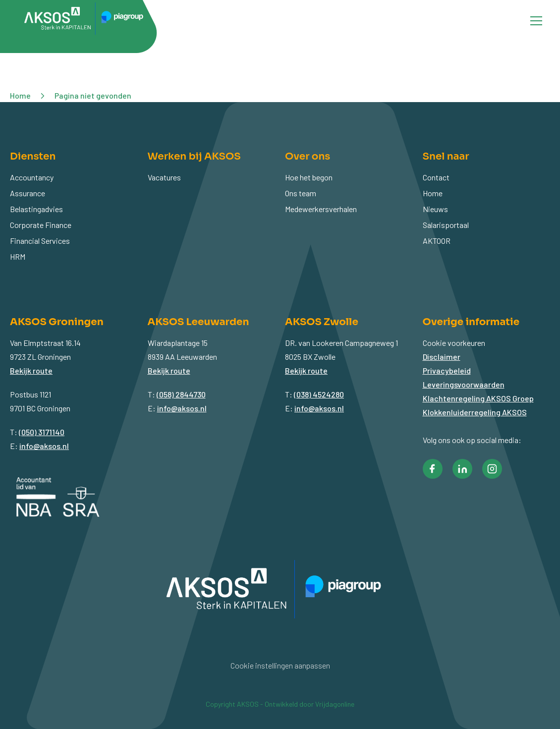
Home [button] (20, 95)
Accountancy (32, 177)
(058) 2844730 (181, 394)
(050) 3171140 (42, 432)
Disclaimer (442, 357)
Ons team (301, 193)
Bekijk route (31, 370)
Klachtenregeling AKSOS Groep (478, 398)
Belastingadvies (36, 209)
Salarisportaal (446, 225)
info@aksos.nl (44, 446)
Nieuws (435, 209)
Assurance (28, 193)
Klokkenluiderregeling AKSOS (475, 412)
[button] (433, 469)
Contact (436, 177)
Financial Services (40, 241)
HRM (18, 256)
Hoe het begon (309, 177)
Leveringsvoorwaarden (464, 384)
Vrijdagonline (335, 704)
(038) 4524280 (319, 394)
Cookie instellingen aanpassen (280, 665)
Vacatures (164, 177)
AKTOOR (437, 241)
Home (433, 193)
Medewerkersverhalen (321, 209)
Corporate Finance (41, 225)
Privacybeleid (447, 370)
